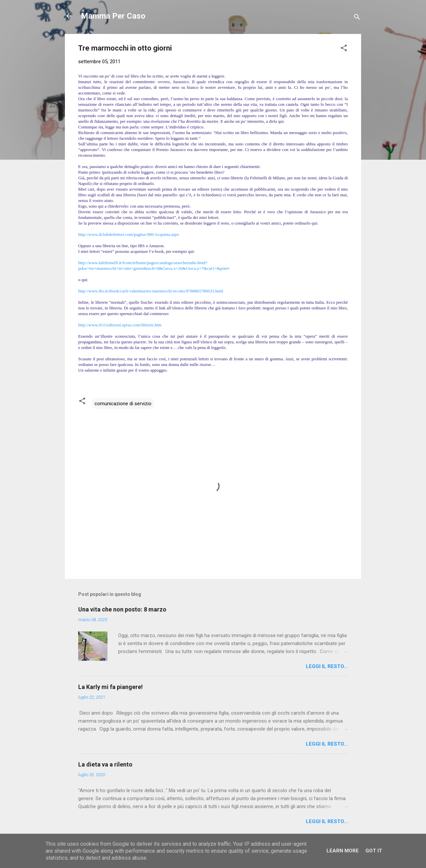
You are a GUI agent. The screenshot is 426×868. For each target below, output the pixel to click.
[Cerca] (357, 18)
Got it (374, 851)
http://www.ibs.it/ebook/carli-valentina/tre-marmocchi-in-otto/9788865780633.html (151, 291)
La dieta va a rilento (105, 764)
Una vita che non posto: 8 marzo (122, 609)
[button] (344, 49)
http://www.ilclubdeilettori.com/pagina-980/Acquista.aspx (129, 234)
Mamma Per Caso (113, 16)
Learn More (343, 851)
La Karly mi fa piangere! (110, 687)
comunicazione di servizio (123, 404)
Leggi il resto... (327, 666)
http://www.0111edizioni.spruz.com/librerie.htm (120, 325)
